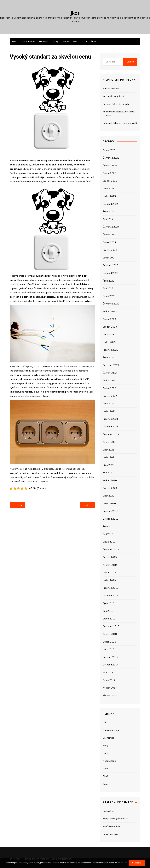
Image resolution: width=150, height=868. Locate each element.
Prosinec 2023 (110, 265)
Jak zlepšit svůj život (113, 96)
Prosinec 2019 (110, 511)
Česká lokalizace (111, 834)
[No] (146, 863)
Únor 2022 (108, 403)
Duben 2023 (109, 319)
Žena (93, 41)
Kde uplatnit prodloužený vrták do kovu (119, 113)
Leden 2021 (109, 457)
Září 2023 (108, 288)
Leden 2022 (109, 411)
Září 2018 (108, 611)
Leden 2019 (109, 580)
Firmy (56, 41)
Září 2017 (108, 672)
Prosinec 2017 (110, 657)
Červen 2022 (110, 373)
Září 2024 (108, 219)
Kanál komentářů (112, 826)
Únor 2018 (108, 649)
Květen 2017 (110, 688)
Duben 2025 (109, 173)
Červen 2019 (110, 557)
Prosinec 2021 (110, 419)
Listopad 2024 (110, 204)
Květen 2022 (110, 380)
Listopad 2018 (110, 596)
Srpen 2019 (109, 542)
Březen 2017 (110, 695)
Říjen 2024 (108, 211)
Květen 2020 (110, 480)
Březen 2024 (110, 250)
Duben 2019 (109, 572)
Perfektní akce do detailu (116, 104)
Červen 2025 (110, 165)
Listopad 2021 (110, 427)
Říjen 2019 (108, 526)
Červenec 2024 (111, 227)
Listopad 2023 (110, 273)
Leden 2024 (109, 258)
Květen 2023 (110, 311)
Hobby (66, 41)
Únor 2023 (108, 334)
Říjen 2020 (108, 465)
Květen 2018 (110, 634)
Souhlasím (137, 863)
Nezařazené (109, 761)
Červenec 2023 (111, 304)
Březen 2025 (110, 181)
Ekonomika (44, 41)
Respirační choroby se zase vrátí (120, 123)
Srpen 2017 (109, 680)
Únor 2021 (108, 450)
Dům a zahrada (28, 41)
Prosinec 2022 (110, 350)
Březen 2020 (110, 488)
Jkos (75, 13)
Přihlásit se (108, 811)
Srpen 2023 (109, 296)
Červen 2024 (110, 235)
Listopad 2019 (110, 519)
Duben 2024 (109, 242)
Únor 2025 (108, 189)
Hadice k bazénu (111, 88)
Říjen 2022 (108, 357)
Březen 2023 (110, 327)
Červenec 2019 (111, 549)
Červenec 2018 (111, 626)
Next (85, 505)
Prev (20, 505)
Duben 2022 (109, 388)
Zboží (84, 41)
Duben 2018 (109, 642)
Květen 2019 (110, 565)
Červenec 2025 (111, 158)
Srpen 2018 (109, 619)
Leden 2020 (109, 503)
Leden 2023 (109, 342)
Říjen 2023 (108, 281)
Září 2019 (108, 534)
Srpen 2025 (109, 150)
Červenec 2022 (111, 365)
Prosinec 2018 (110, 588)
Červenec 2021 (111, 434)
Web (75, 41)
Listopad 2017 (110, 665)
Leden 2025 (109, 196)
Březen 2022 (110, 396)
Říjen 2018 (108, 603)
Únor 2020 (108, 496)
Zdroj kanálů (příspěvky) (115, 818)
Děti (14, 41)
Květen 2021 (110, 442)
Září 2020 (108, 473)
